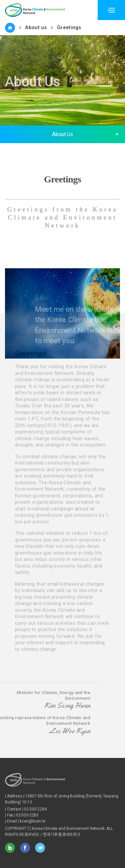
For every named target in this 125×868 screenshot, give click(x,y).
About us (36, 27)
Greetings (69, 27)
